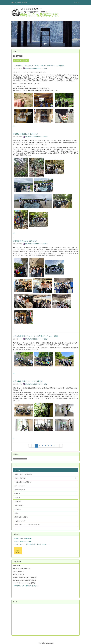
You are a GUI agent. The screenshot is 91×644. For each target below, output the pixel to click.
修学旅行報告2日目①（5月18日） (26, 134)
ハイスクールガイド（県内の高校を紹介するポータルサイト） (31, 544)
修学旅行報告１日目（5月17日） (25, 241)
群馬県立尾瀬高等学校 (23, 2)
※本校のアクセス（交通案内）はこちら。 (26, 586)
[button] (17, 34)
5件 (26, 61)
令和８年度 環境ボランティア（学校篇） (29, 381)
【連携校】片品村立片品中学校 (22, 541)
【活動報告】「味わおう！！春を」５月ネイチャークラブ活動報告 (38, 65)
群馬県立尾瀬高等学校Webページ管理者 (35, 68)
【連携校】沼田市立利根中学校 (22, 538)
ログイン (77, 2)
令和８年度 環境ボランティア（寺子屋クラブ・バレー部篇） (36, 336)
